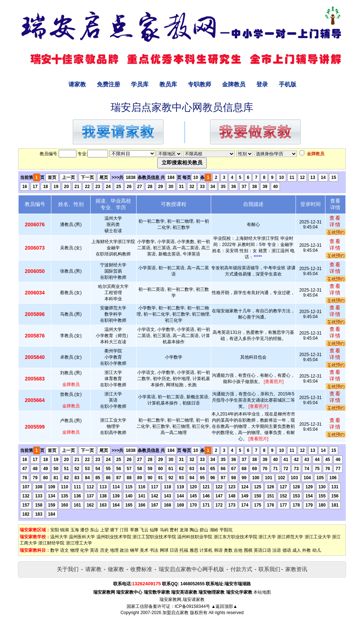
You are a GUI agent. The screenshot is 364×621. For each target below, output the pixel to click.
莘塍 (134, 530)
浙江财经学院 (51, 543)
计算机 (206, 550)
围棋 (248, 550)
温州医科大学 (82, 537)
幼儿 (317, 550)
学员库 (140, 84)
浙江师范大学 (290, 537)
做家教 (116, 569)
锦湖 (64, 530)
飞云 (144, 530)
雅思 (194, 550)
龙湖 (184, 530)
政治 (124, 550)
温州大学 (59, 537)
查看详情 (335, 221)
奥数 (228, 550)
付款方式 (241, 569)
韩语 (218, 550)
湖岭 (214, 530)
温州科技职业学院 (195, 537)
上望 (104, 530)
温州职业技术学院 (114, 537)
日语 (174, 550)
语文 (64, 550)
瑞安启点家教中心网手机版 (191, 569)
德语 (287, 550)
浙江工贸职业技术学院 (154, 537)
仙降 (154, 530)
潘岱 (84, 530)
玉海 (75, 530)
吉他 (238, 550)
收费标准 (141, 569)
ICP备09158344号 (192, 606)
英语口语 (262, 550)
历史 (104, 550)
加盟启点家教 (175, 613)
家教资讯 (296, 569)
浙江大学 (267, 537)
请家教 (77, 84)
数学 (55, 550)
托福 (184, 550)
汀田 (124, 530)
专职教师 (199, 84)
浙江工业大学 (318, 537)
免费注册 (108, 84)
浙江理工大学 (79, 543)
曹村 (174, 530)
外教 (306, 550)
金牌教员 (234, 84)
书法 (154, 550)
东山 (94, 530)
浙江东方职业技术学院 (236, 537)
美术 (144, 550)
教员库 (168, 84)
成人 (297, 550)
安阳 (55, 530)
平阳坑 (226, 530)
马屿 (164, 530)
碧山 (204, 530)
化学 (84, 550)
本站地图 (262, 592)
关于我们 (68, 569)
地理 (114, 550)
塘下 (114, 530)
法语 (277, 550)
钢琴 (134, 550)
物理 (75, 550)
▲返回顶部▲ (224, 606)
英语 (94, 550)
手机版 (288, 84)
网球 (164, 550)
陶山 (194, 530)
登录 (262, 84)
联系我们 (269, 569)
